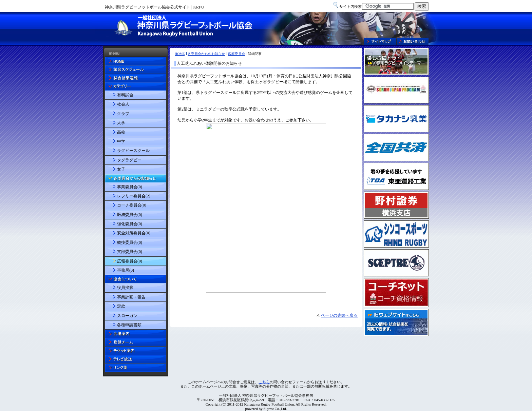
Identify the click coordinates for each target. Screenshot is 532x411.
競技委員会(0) (130, 242)
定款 (121, 306)
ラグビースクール (133, 151)
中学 (121, 141)
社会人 (123, 104)
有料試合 (125, 95)
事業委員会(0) (130, 187)
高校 (121, 132)
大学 (121, 123)
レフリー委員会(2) (134, 196)
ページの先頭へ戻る (339, 315)
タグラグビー (129, 160)
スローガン (127, 316)
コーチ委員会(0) (132, 205)
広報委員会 (236, 54)
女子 (121, 169)
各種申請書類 (129, 325)
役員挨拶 (125, 288)
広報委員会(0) (130, 261)
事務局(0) (126, 270)
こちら (264, 382)
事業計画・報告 (131, 297)
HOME (180, 54)
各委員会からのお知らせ (206, 54)
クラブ (123, 114)
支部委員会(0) (130, 252)
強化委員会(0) (130, 224)
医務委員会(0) (130, 215)
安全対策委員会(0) (134, 233)
